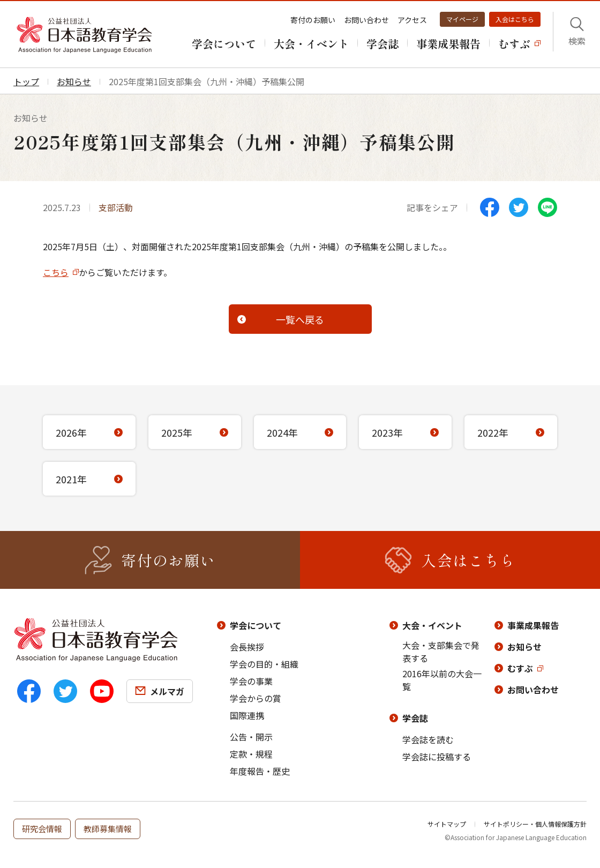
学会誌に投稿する (437, 757)
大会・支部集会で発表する (441, 652)
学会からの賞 (256, 698)
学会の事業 (251, 681)
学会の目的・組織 (264, 664)
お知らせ (524, 647)
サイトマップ (447, 824)
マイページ (462, 19)
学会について (256, 625)
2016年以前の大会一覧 (442, 680)
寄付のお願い (313, 20)
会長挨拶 (247, 647)
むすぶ (520, 668)
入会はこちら (515, 19)
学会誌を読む (428, 739)
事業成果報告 (533, 625)
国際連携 (247, 715)
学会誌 (415, 718)
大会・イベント (432, 625)
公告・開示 (251, 737)
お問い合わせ (366, 20)
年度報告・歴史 (260, 771)
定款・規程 (251, 754)
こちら (56, 272)
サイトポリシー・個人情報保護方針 (535, 824)
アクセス (412, 20)
